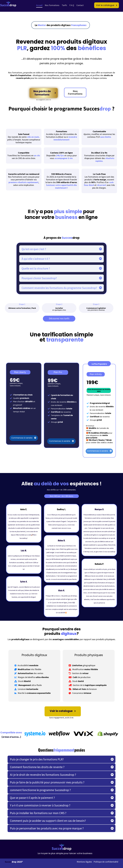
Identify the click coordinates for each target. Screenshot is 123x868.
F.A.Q (72, 5)
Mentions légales (84, 862)
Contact (80, 5)
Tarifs (64, 5)
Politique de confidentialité (106, 862)
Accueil (39, 5)
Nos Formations (52, 5)
